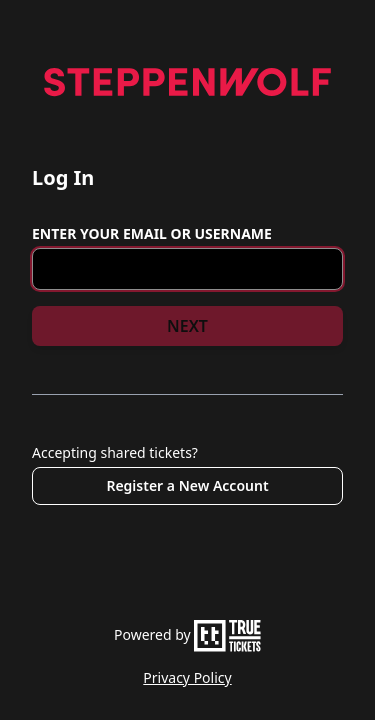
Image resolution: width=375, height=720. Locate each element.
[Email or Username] (187, 269)
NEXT (187, 326)
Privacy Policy (187, 677)
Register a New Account (187, 485)
